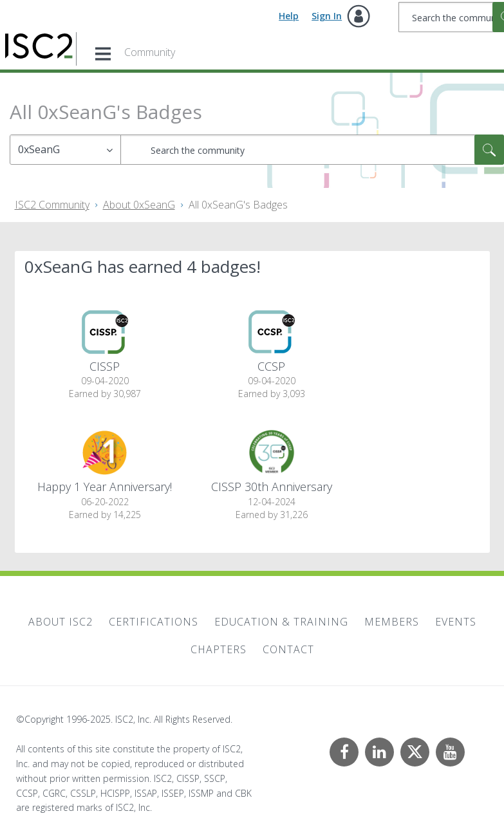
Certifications (154, 622)
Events (456, 622)
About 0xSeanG (139, 205)
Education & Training (281, 622)
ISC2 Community (52, 205)
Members (392, 622)
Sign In (327, 16)
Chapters (219, 649)
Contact (288, 649)
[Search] (312, 150)
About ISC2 (61, 622)
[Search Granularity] (65, 150)
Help (289, 16)
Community (150, 52)
